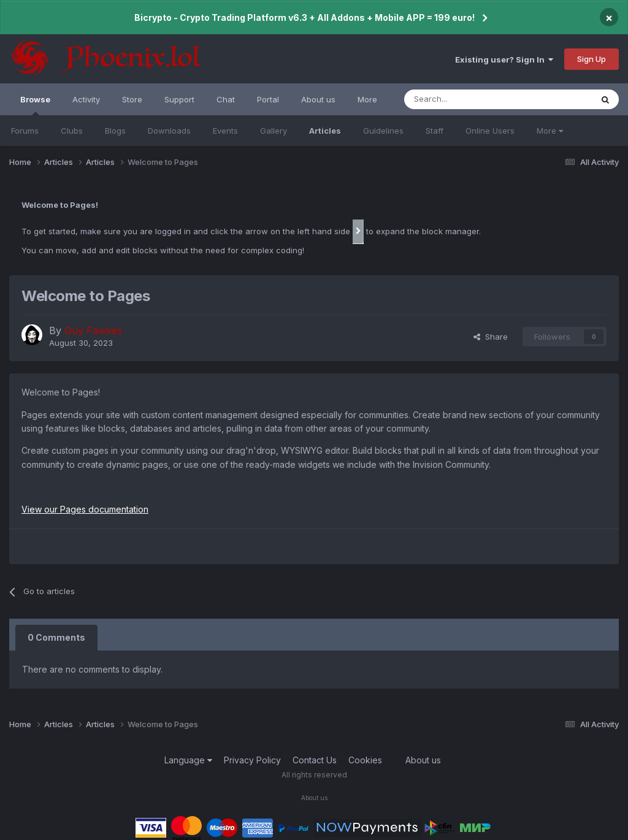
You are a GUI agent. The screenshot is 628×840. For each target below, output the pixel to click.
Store (132, 99)
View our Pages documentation (85, 509)
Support (179, 99)
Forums (25, 131)
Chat (226, 99)
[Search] (466, 99)
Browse (35, 105)
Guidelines (383, 131)
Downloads (169, 131)
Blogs (115, 131)
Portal (268, 99)
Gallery (274, 131)
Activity (86, 99)
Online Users (490, 131)
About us (318, 99)
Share (491, 337)
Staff (435, 131)
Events (225, 131)
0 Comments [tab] (56, 637)
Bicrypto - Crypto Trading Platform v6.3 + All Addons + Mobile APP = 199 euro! (304, 17)
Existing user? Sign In (504, 59)
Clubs (72, 131)
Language (188, 760)
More (550, 131)
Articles (325, 131)
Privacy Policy (252, 760)
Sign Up (592, 59)
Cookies (365, 760)
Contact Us (315, 760)
